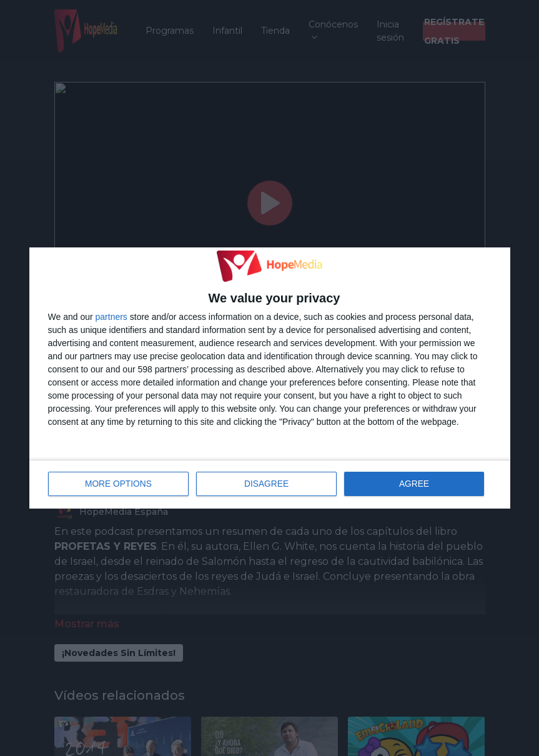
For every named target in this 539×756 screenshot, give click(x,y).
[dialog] (270, 378)
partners (111, 317)
